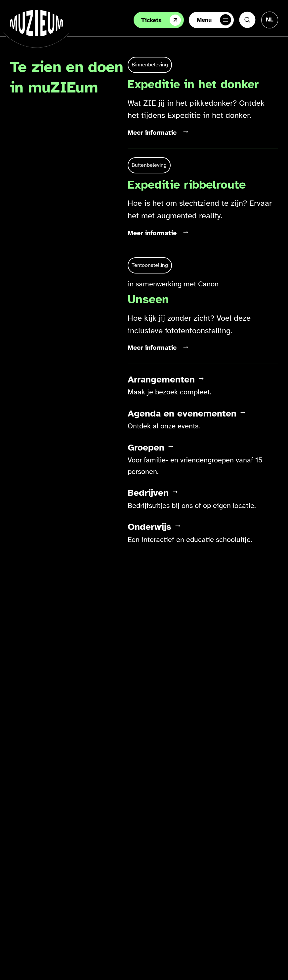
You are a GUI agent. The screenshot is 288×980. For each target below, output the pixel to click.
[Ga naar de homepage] (36, 23)
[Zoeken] (247, 20)
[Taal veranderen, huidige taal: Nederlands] (270, 19)
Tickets (161, 20)
